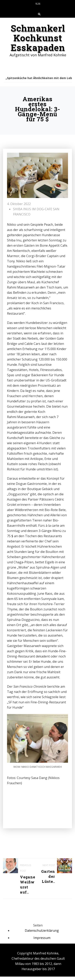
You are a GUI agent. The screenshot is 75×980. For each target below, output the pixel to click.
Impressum (42, 938)
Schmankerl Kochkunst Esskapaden (38, 38)
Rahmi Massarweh (21, 417)
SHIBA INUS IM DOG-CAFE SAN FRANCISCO (36, 212)
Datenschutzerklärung (42, 931)
